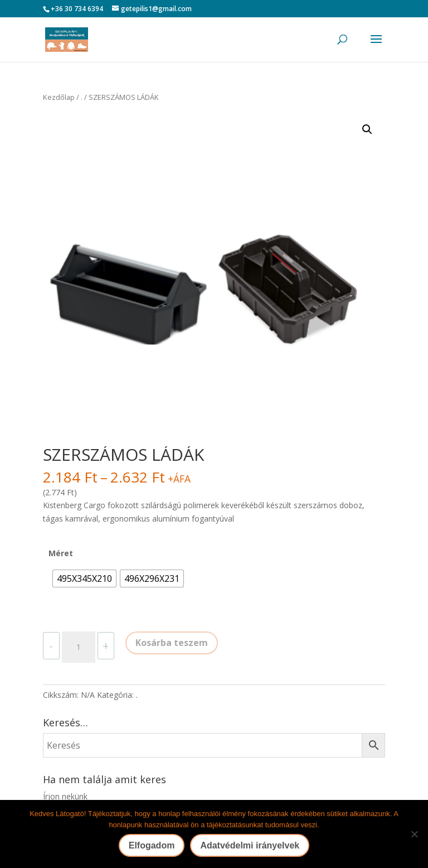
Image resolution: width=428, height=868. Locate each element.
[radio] (84, 578)
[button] (367, 129)
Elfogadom (152, 845)
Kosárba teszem (172, 643)
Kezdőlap (59, 97)
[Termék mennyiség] (79, 647)
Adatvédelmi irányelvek (250, 845)
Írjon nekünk (65, 796)
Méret (61, 553)
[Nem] (414, 834)
